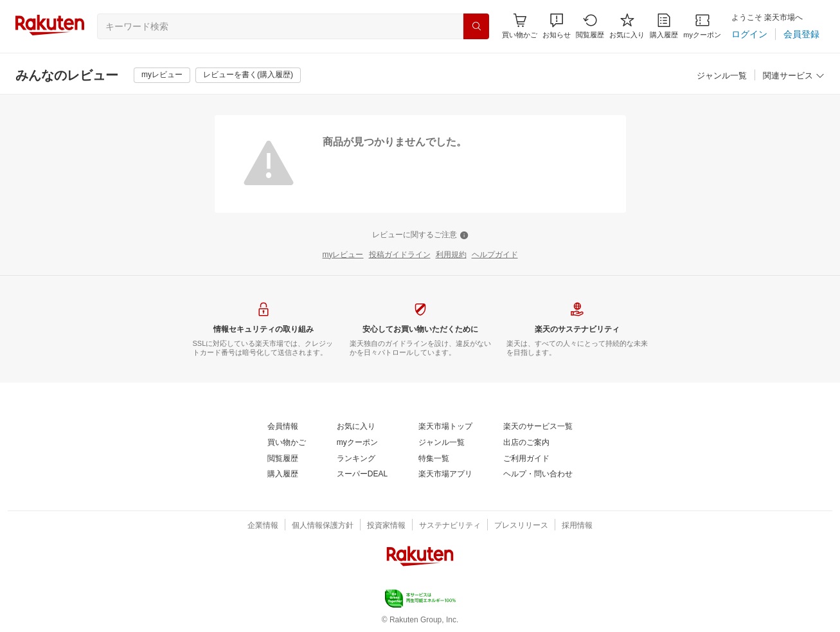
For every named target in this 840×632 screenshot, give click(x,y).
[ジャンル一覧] (722, 76)
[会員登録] (801, 34)
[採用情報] (577, 526)
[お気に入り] (627, 26)
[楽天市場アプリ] (445, 474)
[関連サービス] (794, 76)
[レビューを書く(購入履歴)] (248, 75)
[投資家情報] (386, 526)
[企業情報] (263, 526)
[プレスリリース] (521, 526)
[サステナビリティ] (450, 526)
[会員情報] (283, 427)
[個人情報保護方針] (323, 526)
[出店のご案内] (526, 443)
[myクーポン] (702, 26)
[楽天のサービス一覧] (538, 427)
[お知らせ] (557, 26)
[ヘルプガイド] (495, 255)
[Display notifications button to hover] (520, 26)
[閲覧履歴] (590, 26)
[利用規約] (451, 255)
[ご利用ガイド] (526, 459)
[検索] (476, 26)
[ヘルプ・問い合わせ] (538, 474)
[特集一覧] (434, 459)
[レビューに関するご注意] (420, 235)
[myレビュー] (162, 75)
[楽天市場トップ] (445, 427)
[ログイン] (749, 34)
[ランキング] (356, 459)
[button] (557, 26)
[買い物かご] (287, 443)
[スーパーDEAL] (362, 474)
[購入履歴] (664, 26)
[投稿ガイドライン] (400, 255)
